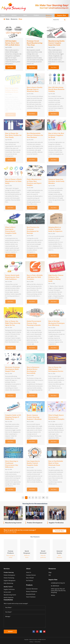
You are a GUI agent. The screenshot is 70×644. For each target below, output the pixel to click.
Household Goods (31, 594)
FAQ (50, 575)
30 (43, 498)
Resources (49, 16)
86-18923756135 (55, 586)
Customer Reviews (31, 575)
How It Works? (30, 578)
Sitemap (31, 642)
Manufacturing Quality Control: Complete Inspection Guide (57, 44)
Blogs (20, 19)
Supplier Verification (56, 523)
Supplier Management (10, 581)
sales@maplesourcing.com (58, 583)
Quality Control (8, 587)
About (25, 16)
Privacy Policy (38, 642)
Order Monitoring (8, 583)
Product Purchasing (9, 578)
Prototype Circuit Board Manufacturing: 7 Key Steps (35, 44)
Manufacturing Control (13, 523)
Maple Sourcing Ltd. (33, 639)
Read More (11, 69)
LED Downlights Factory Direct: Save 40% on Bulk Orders (12, 44)
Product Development (35, 523)
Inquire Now (62, 15)
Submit (10, 631)
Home (3, 16)
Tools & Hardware (31, 597)
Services (14, 16)
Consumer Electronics (32, 589)
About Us (29, 572)
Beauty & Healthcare (32, 592)
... (40, 498)
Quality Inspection (9, 598)
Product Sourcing (9, 572)
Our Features (30, 581)
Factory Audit (7, 592)
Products (36, 16)
